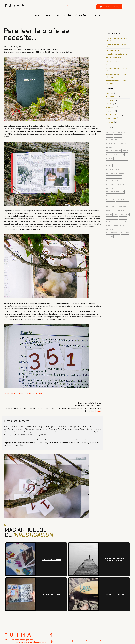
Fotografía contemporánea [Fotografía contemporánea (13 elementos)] (115, 184)
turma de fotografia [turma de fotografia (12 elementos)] (113, 233)
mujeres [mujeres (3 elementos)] (109, 214)
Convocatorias (112, 97)
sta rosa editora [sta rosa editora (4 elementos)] (112, 229)
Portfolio (110, 122)
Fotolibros (110, 111)
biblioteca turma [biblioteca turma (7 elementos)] (112, 140)
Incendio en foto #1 (114, 65)
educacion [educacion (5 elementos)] (110, 147)
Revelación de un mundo (116, 58)
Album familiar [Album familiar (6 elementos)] (111, 132)
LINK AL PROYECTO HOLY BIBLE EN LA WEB (23, 393)
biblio (48, 15)
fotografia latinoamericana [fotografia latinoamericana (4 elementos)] (115, 173)
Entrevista (111, 100)
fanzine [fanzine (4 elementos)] (125, 151)
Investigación (112, 118)
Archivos (110, 93)
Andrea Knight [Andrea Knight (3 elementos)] (122, 132)
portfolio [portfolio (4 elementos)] (123, 218)
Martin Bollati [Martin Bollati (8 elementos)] (111, 210)
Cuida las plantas (113, 61)
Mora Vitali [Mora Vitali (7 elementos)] (121, 210)
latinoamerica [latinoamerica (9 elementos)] (111, 207)
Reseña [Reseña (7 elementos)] (125, 225)
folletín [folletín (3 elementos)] (109, 166)
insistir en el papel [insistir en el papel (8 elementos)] (123, 203)
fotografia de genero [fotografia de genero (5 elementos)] (113, 169)
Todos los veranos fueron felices (118, 54)
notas (59, 15)
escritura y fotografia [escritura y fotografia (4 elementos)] (114, 151)
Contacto (96, 15)
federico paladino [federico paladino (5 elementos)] (112, 155)
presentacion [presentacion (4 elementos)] (111, 222)
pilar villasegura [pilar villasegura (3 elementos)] (112, 218)
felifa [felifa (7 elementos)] (122, 155)
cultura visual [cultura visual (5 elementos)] (122, 143)
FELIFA (70, 15)
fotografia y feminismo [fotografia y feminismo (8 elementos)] (114, 177)
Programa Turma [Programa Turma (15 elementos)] (122, 222)
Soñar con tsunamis (114, 50)
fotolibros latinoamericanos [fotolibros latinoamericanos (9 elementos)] (116, 199)
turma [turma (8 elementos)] (121, 229)
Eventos (110, 104)
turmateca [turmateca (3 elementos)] (110, 237)
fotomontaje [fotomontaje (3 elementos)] (111, 203)
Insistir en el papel (113, 115)
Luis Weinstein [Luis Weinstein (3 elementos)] (122, 207)
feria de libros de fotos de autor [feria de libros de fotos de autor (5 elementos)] (117, 162)
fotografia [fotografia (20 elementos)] (118, 166)
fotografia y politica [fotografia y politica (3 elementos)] (113, 181)
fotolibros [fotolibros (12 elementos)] (110, 196)
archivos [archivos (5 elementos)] (109, 136)
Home (37, 15)
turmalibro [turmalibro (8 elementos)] (125, 233)
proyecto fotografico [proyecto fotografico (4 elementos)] (113, 225)
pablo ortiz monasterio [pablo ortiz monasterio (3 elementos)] (121, 214)
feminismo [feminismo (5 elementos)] (110, 158)
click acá (98, 411)
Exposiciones (112, 108)
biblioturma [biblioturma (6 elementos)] (123, 140)
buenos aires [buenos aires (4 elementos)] (111, 143)
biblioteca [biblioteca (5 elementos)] (118, 136)
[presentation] (96, 578)
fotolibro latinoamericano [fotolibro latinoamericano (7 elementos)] (115, 192)
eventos (83, 15)
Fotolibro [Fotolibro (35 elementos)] (110, 188)
